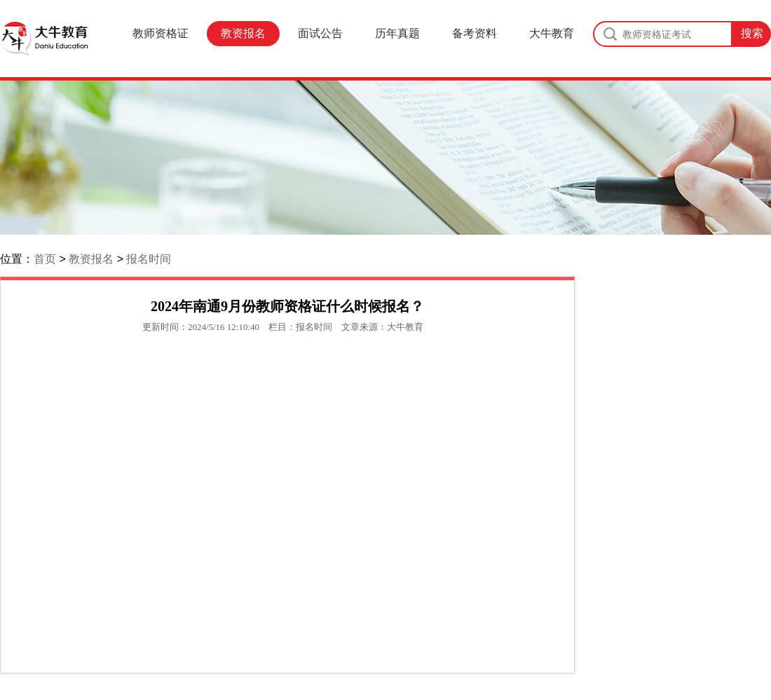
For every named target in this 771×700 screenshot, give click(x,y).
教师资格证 (161, 33)
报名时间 (149, 259)
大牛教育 (552, 33)
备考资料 (475, 33)
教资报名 (243, 33)
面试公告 (320, 33)
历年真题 (397, 33)
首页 (45, 259)
